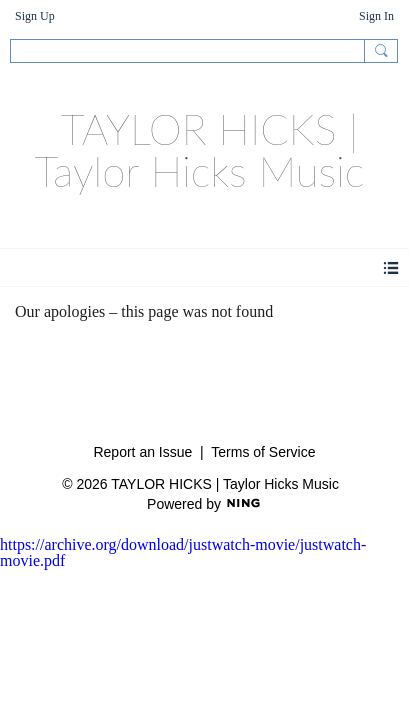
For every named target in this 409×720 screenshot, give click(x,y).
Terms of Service (263, 452)
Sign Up (35, 16)
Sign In (376, 16)
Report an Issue (142, 452)
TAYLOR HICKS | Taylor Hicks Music (200, 150)
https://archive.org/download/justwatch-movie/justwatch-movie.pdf (183, 552)
